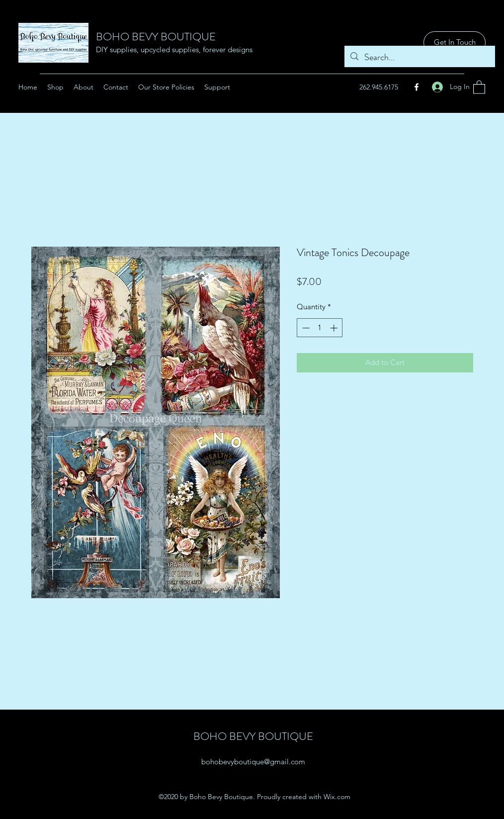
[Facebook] (417, 87)
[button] (479, 87)
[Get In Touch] (455, 43)
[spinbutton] (320, 328)
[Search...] (419, 58)
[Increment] (335, 328)
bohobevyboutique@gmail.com (253, 762)
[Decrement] (305, 328)
